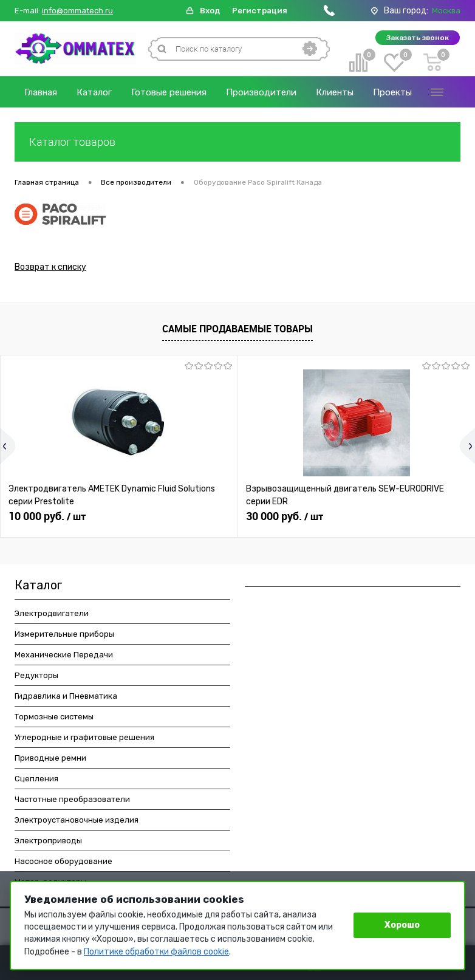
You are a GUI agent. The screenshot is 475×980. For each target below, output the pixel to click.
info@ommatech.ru (77, 11)
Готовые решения (169, 92)
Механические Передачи (64, 656)
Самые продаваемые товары (237, 331)
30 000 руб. (285, 518)
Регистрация (260, 11)
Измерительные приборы (64, 636)
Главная (41, 92)
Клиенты (335, 92)
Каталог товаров (237, 142)
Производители (261, 92)
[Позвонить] (329, 13)
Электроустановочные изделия (77, 822)
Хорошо (402, 925)
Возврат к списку (50, 269)
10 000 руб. (47, 518)
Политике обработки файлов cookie (156, 952)
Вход (210, 11)
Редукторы (36, 677)
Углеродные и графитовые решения (84, 739)
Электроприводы (48, 842)
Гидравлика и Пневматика (66, 698)
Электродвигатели (52, 615)
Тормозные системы (54, 718)
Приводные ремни (50, 760)
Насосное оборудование (63, 863)
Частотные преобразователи (72, 801)
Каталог (94, 92)
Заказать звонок (418, 38)
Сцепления (36, 780)
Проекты (392, 92)
